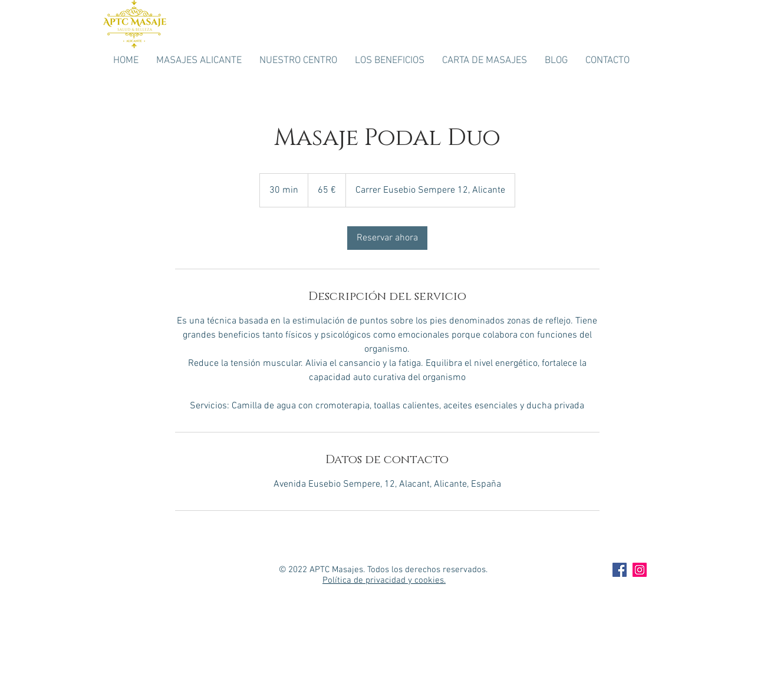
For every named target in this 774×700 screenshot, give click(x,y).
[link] (387, 238)
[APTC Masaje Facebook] (620, 570)
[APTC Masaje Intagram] (640, 570)
